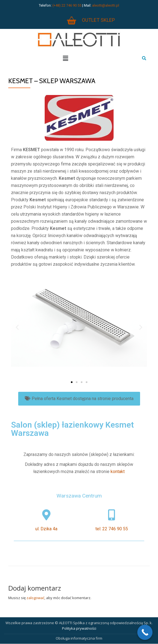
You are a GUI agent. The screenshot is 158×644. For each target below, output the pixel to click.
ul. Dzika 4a (46, 529)
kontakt (118, 472)
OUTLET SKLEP (98, 20)
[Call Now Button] (145, 632)
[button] (72, 382)
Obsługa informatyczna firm (79, 638)
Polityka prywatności (79, 628)
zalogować (35, 598)
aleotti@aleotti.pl (106, 5)
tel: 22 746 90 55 (112, 529)
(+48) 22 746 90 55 (67, 5)
